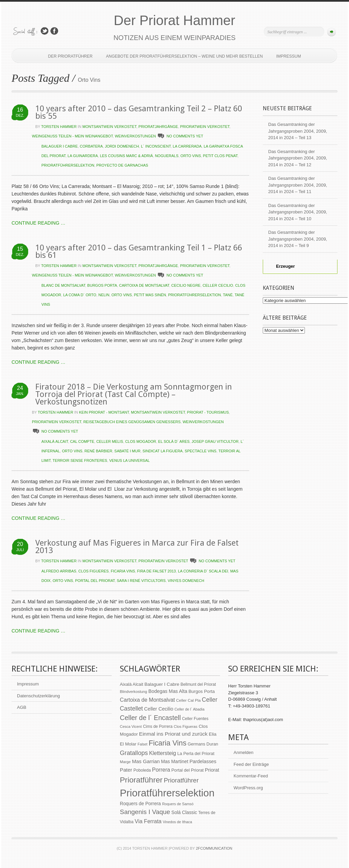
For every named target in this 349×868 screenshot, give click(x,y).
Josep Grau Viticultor (215, 441)
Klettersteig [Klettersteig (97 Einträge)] (162, 753)
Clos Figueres (94, 571)
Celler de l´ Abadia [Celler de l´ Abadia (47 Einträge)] (189, 709)
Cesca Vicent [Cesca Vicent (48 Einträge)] (131, 727)
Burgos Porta (102, 285)
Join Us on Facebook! (54, 31)
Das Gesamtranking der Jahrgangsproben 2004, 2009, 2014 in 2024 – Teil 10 (298, 212)
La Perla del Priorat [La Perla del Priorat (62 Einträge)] (196, 753)
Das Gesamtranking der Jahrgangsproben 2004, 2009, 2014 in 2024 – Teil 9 (298, 239)
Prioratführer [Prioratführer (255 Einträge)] (141, 780)
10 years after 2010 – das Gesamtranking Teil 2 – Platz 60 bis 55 (139, 112)
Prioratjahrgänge (158, 127)
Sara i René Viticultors (141, 581)
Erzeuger (282, 266)
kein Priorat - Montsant (104, 412)
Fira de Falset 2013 (157, 571)
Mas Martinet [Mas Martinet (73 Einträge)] (174, 761)
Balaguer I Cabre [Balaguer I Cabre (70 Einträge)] (162, 684)
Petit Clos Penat (220, 156)
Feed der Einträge (251, 764)
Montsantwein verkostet (109, 127)
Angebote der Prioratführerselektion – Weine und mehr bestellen (184, 56)
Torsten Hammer (59, 127)
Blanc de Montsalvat (63, 285)
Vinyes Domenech (186, 581)
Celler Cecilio (218, 285)
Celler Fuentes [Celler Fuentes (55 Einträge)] (195, 719)
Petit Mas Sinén (150, 295)
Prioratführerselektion (68, 165)
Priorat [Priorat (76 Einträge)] (212, 770)
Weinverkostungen (135, 136)
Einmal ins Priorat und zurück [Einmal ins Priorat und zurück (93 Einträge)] (173, 734)
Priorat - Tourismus (208, 412)
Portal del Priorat (95, 581)
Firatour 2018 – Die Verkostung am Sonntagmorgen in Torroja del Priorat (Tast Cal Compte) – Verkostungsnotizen (134, 394)
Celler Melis (110, 441)
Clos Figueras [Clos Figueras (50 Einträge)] (186, 727)
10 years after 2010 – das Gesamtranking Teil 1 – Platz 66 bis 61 (139, 251)
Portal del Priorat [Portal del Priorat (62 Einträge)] (188, 770)
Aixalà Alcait (55, 441)
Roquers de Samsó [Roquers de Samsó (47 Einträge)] (178, 804)
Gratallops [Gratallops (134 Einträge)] (134, 753)
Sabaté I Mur (127, 451)
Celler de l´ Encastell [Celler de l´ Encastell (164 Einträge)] (150, 718)
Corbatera (91, 146)
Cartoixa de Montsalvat (144, 285)
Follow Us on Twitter (44, 31)
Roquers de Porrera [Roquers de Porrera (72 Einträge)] (140, 804)
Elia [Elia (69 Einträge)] (213, 734)
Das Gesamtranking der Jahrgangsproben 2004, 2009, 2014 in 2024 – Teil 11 (298, 185)
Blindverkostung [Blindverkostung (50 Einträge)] (133, 692)
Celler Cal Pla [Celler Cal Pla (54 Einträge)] (188, 700)
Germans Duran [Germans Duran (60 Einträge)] (203, 744)
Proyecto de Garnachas (122, 165)
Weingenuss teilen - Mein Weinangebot (72, 136)
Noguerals (167, 156)
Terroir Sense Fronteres (80, 460)
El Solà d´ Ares (174, 441)
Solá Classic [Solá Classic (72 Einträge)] (184, 813)
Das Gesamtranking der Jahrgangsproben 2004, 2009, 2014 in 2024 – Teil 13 (298, 131)
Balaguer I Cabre (60, 146)
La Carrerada (187, 146)
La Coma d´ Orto (80, 295)
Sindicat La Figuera (163, 451)
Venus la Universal (130, 460)
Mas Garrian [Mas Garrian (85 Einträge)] (146, 761)
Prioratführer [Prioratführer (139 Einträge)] (181, 780)
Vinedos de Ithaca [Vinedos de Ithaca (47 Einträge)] (177, 822)
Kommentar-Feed (251, 776)
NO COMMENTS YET (185, 136)
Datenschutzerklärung (38, 696)
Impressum (289, 56)
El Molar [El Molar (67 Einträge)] (128, 744)
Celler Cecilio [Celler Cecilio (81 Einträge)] (159, 709)
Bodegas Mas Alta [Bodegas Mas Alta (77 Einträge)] (168, 691)
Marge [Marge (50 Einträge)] (125, 762)
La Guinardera (83, 156)
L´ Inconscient (156, 146)
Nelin (104, 295)
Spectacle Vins (200, 451)
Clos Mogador (141, 441)
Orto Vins (191, 156)
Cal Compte (82, 441)
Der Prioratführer (70, 56)
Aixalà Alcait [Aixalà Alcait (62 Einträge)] (132, 684)
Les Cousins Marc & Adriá (126, 156)
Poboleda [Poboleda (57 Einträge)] (142, 770)
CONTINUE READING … (39, 223)
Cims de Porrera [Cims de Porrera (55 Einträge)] (158, 727)
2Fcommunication (214, 848)
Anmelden (244, 752)
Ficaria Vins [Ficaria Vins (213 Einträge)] (168, 743)
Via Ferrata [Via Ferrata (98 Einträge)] (148, 821)
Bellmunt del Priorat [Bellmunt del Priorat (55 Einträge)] (198, 684)
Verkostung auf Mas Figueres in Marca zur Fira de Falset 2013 (137, 547)
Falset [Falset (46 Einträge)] (142, 744)
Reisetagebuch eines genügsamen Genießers (132, 422)
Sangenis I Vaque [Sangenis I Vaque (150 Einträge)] (145, 812)
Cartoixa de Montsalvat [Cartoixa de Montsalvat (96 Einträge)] (147, 700)
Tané (228, 295)
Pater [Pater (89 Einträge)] (126, 770)
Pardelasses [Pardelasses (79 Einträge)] (203, 761)
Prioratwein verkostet (205, 127)
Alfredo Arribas (59, 571)
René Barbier (98, 451)
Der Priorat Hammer (174, 20)
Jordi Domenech (122, 146)
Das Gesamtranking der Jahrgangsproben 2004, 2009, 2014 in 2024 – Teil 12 (298, 158)
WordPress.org (248, 788)
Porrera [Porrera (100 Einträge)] (161, 770)
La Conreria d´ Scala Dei (203, 571)
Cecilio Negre (186, 285)
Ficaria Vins (123, 571)
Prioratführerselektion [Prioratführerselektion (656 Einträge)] (167, 793)
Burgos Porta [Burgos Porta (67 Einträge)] (201, 691)
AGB (22, 707)
